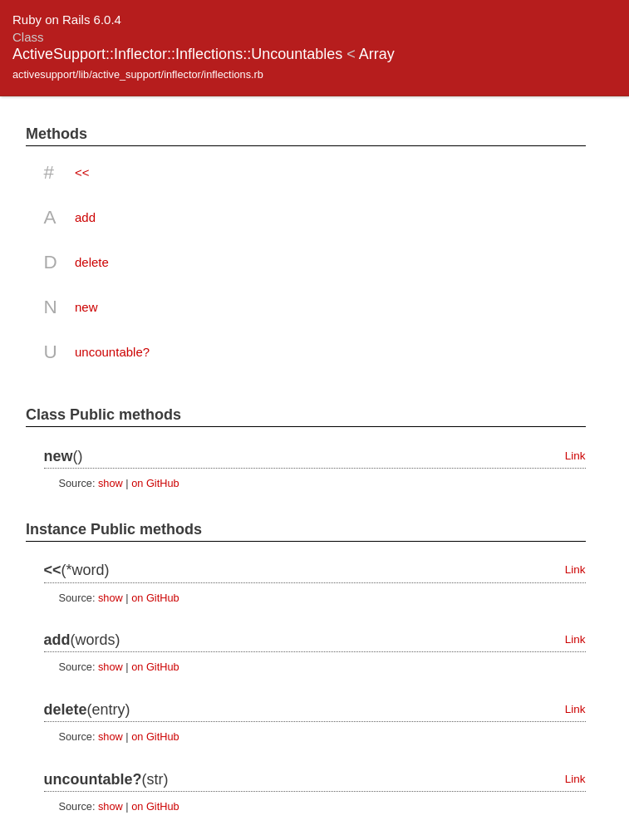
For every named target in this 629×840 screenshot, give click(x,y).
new (86, 307)
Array (377, 54)
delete (92, 262)
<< (82, 172)
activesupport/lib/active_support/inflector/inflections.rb (138, 74)
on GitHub (155, 483)
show (111, 483)
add (85, 217)
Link (575, 456)
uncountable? (112, 352)
